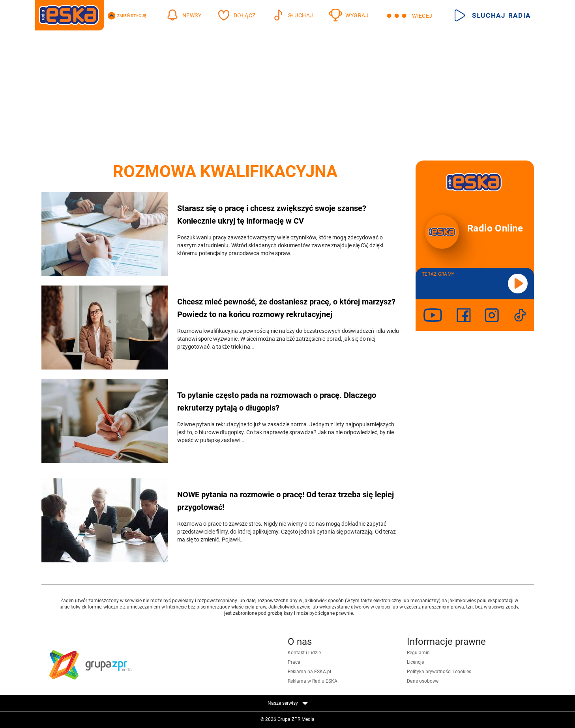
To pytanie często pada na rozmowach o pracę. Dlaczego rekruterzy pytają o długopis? (277, 401)
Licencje (415, 662)
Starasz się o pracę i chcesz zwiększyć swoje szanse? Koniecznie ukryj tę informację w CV (272, 215)
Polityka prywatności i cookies (439, 672)
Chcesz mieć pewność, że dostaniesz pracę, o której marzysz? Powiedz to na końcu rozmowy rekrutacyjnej (286, 308)
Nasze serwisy (288, 703)
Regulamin (418, 653)
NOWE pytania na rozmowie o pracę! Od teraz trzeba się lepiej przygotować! (286, 501)
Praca (294, 662)
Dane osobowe (423, 681)
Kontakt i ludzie (304, 653)
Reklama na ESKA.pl (309, 672)
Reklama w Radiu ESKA (313, 681)
